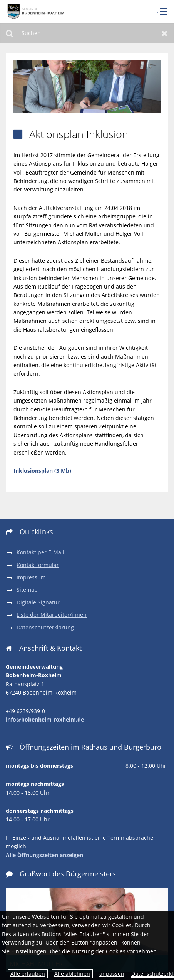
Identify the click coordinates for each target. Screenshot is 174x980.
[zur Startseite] (35, 11)
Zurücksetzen (165, 33)
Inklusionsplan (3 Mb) (42, 471)
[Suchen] (87, 33)
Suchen (9, 33)
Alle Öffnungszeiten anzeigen (44, 855)
